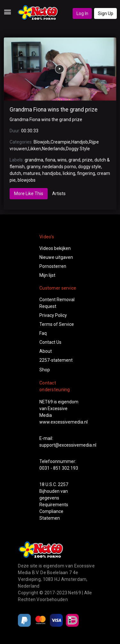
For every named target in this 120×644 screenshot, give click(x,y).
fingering (86, 173)
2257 (63, 484)
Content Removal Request (57, 303)
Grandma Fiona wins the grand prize (54, 110)
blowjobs (27, 180)
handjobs (52, 173)
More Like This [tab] (29, 194)
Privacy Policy (53, 315)
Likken (35, 149)
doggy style (90, 167)
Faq (43, 333)
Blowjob (42, 142)
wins (62, 160)
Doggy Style (78, 149)
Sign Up (106, 13)
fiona (50, 160)
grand (74, 160)
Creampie (60, 142)
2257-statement (56, 360)
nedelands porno (59, 167)
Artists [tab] (59, 194)
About (46, 351)
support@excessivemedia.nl (68, 445)
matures (32, 173)
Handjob (80, 142)
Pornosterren (53, 266)
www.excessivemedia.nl (64, 422)
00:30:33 (30, 131)
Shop (45, 370)
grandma (34, 160)
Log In (82, 13)
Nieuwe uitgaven (56, 257)
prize (87, 160)
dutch (15, 173)
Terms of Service (57, 324)
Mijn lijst (47, 275)
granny (33, 167)
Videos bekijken (55, 248)
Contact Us (50, 342)
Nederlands (53, 149)
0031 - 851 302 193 (59, 468)
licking (69, 173)
